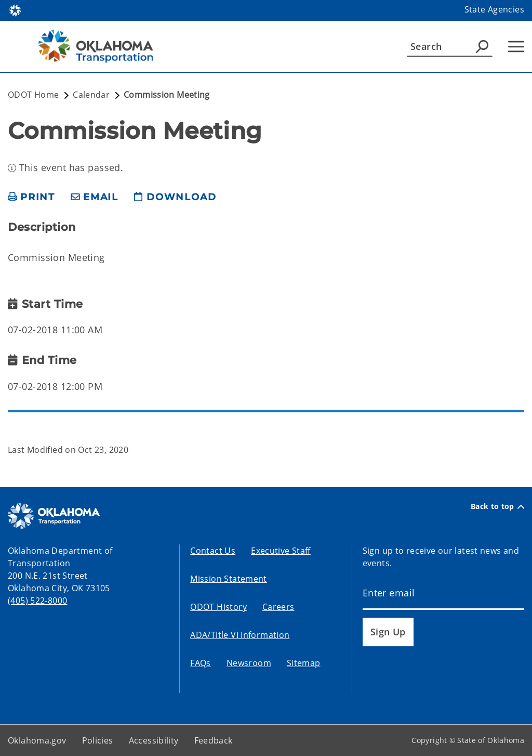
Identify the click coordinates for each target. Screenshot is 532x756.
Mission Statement (228, 579)
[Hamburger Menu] (516, 47)
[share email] (95, 197)
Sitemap (304, 663)
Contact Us (213, 551)
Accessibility (154, 740)
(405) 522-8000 (37, 601)
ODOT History (218, 607)
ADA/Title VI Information (240, 635)
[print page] (31, 197)
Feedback (214, 740)
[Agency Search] (482, 46)
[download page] (175, 197)
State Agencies (494, 9)
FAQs (201, 663)
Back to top (497, 506)
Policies (98, 740)
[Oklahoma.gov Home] (15, 10)
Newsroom (249, 663)
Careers (278, 607)
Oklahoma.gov (37, 740)
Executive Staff (281, 551)
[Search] (450, 46)
